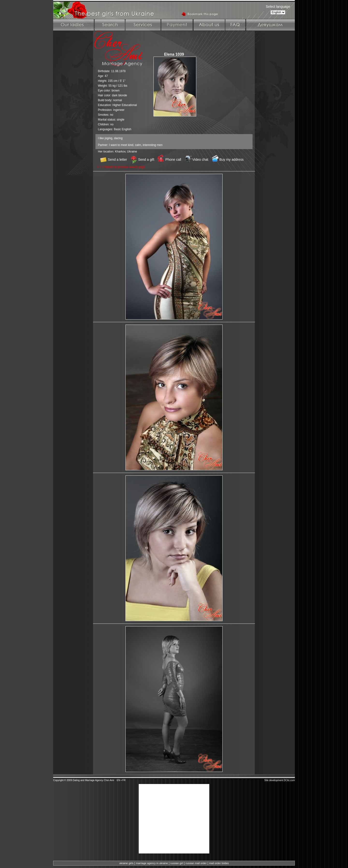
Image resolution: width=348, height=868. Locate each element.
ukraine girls (126, 863)
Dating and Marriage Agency (88, 780)
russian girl (177, 863)
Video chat (200, 160)
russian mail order (196, 863)
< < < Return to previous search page (121, 167)
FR (124, 780)
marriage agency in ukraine (152, 863)
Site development (274, 780)
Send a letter (117, 160)
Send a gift (146, 160)
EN (118, 780)
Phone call (173, 160)
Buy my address (232, 160)
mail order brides (219, 863)
